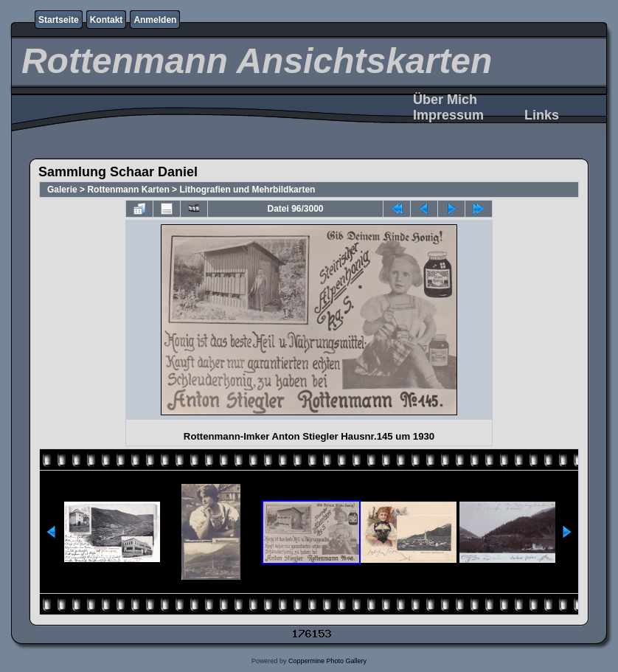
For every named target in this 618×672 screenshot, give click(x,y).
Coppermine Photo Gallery (327, 661)
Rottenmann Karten (128, 190)
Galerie (62, 190)
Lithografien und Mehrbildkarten (247, 190)
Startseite (59, 20)
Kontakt (107, 20)
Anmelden (155, 20)
